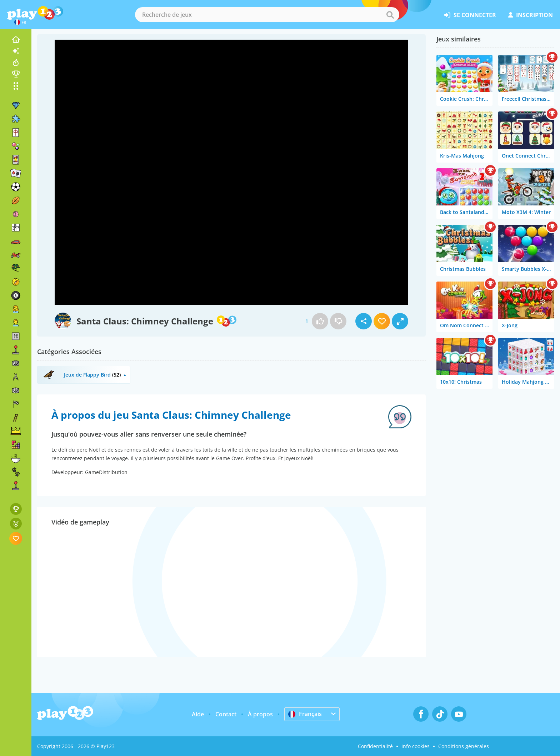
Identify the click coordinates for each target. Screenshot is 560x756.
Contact (226, 714)
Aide (198, 714)
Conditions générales (464, 746)
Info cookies (416, 746)
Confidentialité (375, 746)
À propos (260, 714)
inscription (531, 15)
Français (305, 714)
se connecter (470, 15)
